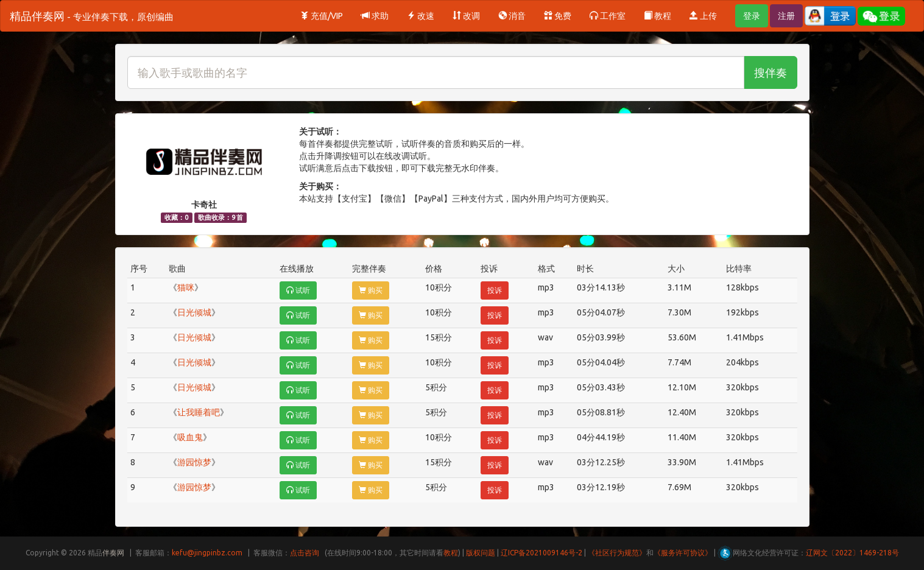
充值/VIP (322, 16)
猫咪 (186, 287)
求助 (375, 16)
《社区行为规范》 (617, 553)
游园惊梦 (194, 462)
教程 (658, 16)
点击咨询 (305, 553)
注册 (786, 16)
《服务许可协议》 (683, 553)
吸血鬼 (190, 437)
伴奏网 (113, 553)
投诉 (495, 290)
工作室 (608, 16)
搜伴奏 (771, 72)
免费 (558, 16)
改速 (421, 16)
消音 (512, 16)
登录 (752, 16)
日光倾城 (194, 312)
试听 (298, 290)
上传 (703, 16)
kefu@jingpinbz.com (207, 553)
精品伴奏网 (92, 16)
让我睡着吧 (199, 412)
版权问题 (481, 553)
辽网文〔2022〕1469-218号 (852, 553)
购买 (371, 290)
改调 (466, 16)
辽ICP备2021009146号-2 (541, 553)
